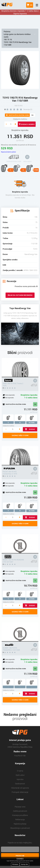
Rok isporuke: (10, 398)
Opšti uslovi (20, 775)
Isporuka (20, 779)
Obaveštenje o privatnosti (20, 828)
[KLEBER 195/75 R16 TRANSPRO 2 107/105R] (20, 632)
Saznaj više (24, 864)
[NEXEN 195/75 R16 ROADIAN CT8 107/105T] (20, 544)
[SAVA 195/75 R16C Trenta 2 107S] (20, 368)
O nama (20, 771)
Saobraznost (20, 784)
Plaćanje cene (20, 807)
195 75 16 (8, 40)
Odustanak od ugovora (20, 788)
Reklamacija (20, 820)
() (31, 5)
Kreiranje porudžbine (20, 815)
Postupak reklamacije (20, 792)
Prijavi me (20, 856)
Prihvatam (15, 864)
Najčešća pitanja (20, 824)
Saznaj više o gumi (20, 435)
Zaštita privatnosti (20, 811)
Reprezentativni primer (8, 152)
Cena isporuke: (10, 395)
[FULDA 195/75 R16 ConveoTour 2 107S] (20, 456)
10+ (35, 404)
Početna (7, 32)
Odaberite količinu (20, 119)
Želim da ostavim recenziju (20, 295)
